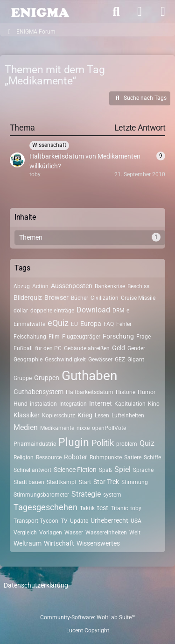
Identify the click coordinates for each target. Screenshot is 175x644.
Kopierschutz (59, 415)
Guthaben (89, 376)
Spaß (105, 470)
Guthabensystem (38, 392)
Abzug (22, 286)
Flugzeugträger (81, 337)
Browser (56, 298)
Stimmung (135, 482)
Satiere (133, 457)
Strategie (86, 494)
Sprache (143, 470)
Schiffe (152, 457)
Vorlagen (51, 533)
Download (93, 310)
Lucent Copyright (88, 630)
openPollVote (109, 428)
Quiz (147, 443)
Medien (26, 427)
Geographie (28, 360)
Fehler (124, 324)
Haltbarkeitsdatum (90, 392)
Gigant (136, 360)
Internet (101, 403)
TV (64, 521)
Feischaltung (30, 337)
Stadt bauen (29, 482)
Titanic (119, 508)
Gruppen (47, 378)
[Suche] (116, 12)
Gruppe (23, 378)
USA (136, 521)
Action (40, 286)
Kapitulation (130, 404)
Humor (147, 392)
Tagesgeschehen (45, 507)
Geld (119, 348)
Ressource (49, 457)
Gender (136, 348)
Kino (154, 404)
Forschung (118, 336)
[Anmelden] (140, 12)
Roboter (76, 457)
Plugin (74, 442)
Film (54, 337)
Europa (91, 324)
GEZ (120, 360)
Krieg (85, 415)
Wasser (74, 533)
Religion (24, 457)
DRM (118, 311)
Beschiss (138, 286)
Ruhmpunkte (106, 457)
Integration (73, 404)
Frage (143, 337)
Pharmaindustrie (35, 444)
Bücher (80, 298)
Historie (126, 392)
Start (85, 482)
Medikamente (57, 428)
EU (74, 324)
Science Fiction (75, 470)
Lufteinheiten (128, 415)
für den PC (48, 348)
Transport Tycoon (36, 521)
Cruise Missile (138, 298)
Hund (21, 404)
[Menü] (163, 12)
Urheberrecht (109, 520)
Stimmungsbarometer (41, 495)
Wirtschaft (59, 543)
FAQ (109, 324)
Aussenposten (72, 286)
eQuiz (58, 323)
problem (127, 444)
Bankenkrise (110, 286)
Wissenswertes (98, 543)
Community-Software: (88, 617)
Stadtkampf (62, 482)
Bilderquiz (28, 298)
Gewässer (100, 360)
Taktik (87, 508)
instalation (43, 404)
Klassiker (27, 415)
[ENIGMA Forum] (40, 12)
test (103, 508)
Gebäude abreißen (87, 348)
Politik (103, 443)
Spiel (122, 469)
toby (136, 508)
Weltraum (28, 543)
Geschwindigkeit (65, 360)
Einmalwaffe (29, 324)
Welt (135, 533)
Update (79, 521)
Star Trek (106, 482)
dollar (21, 311)
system (112, 495)
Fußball (23, 348)
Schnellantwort (32, 470)
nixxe (83, 428)
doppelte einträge (52, 311)
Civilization (105, 298)
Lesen (102, 415)
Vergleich (25, 533)
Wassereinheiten (106, 533)
